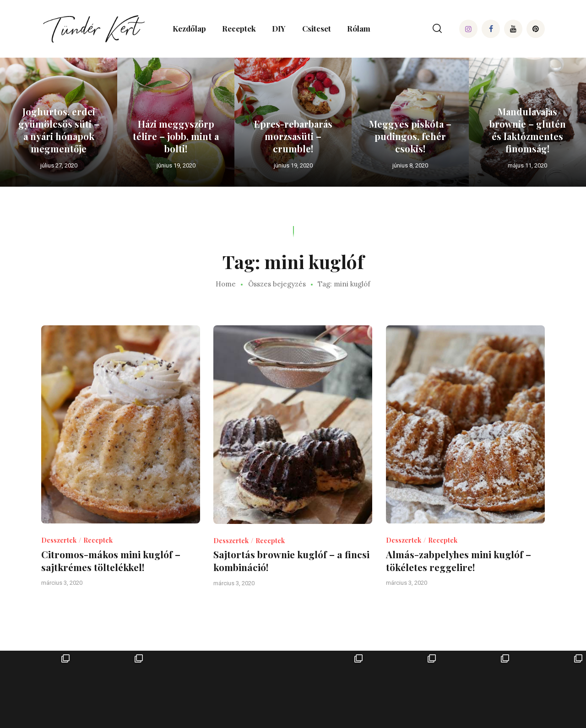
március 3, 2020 (62, 583)
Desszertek (59, 540)
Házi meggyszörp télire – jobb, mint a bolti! (176, 136)
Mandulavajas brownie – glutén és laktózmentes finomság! (528, 130)
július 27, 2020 (59, 165)
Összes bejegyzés (277, 284)
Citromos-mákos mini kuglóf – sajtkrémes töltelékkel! (111, 561)
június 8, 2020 (410, 165)
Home (226, 284)
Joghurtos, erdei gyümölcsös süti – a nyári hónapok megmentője (59, 130)
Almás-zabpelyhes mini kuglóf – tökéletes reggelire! (458, 561)
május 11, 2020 (527, 165)
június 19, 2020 (176, 165)
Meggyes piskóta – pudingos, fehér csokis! (410, 136)
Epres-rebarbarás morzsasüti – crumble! (293, 136)
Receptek (98, 540)
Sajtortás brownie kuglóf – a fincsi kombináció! (291, 561)
